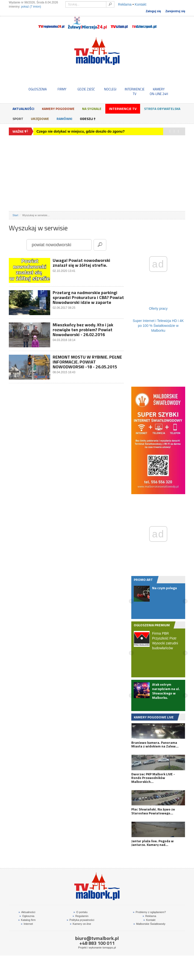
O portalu (80, 912)
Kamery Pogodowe (58, 109)
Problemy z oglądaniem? (149, 912)
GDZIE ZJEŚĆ (86, 89)
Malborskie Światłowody (149, 924)
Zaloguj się (153, 11)
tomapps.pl (109, 948)
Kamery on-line (80, 924)
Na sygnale (92, 109)
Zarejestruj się (175, 11)
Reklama (125, 4)
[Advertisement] (97, 173)
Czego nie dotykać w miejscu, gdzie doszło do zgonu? (81, 131)
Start (15, 215)
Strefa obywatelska (162, 109)
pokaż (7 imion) (31, 7)
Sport (18, 119)
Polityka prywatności (80, 920)
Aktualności (23, 109)
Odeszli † (88, 119)
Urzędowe (40, 119)
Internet (27, 924)
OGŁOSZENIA (38, 89)
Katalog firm (27, 920)
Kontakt (140, 4)
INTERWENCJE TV (135, 91)
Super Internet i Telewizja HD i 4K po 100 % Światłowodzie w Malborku (158, 326)
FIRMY (62, 89)
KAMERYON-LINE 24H (159, 91)
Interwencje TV (123, 109)
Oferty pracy (158, 309)
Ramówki (64, 119)
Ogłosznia (27, 916)
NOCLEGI (110, 89)
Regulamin (80, 916)
